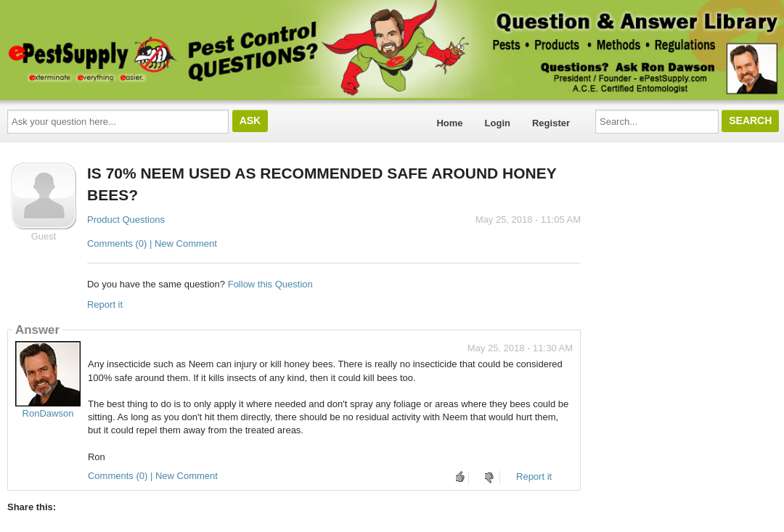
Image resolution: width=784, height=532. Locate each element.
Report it (105, 304)
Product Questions (126, 220)
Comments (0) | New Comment (152, 244)
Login (498, 123)
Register (551, 123)
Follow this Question (270, 284)
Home (449, 123)
